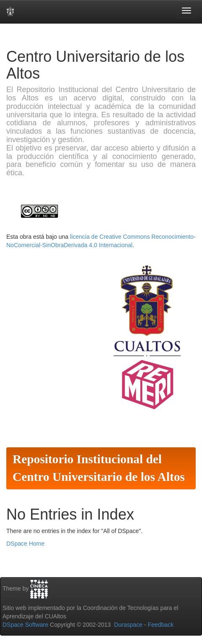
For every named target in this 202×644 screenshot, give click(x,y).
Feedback (161, 625)
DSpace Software (25, 625)
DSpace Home (25, 544)
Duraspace (129, 625)
